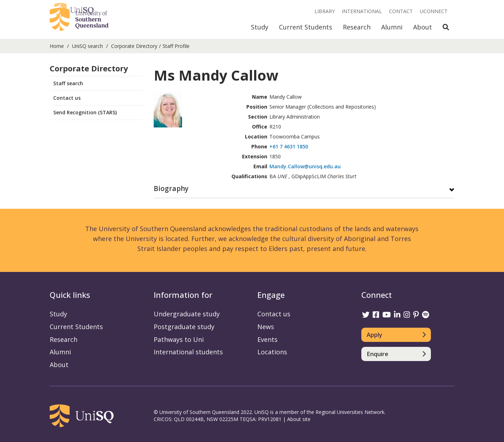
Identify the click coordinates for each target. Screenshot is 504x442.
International (362, 11)
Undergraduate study (187, 314)
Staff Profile (176, 46)
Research (357, 27)
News (266, 327)
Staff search (68, 83)
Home (57, 46)
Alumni (392, 27)
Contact (401, 11)
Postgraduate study (184, 327)
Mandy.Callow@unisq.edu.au (305, 166)
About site (299, 419)
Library (325, 11)
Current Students (306, 27)
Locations (272, 352)
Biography (171, 189)
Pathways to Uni (179, 339)
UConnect (434, 11)
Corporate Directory (134, 46)
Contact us (67, 98)
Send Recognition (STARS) (85, 112)
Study (260, 27)
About (423, 27)
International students (188, 352)
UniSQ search (87, 46)
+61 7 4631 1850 (289, 146)
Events (267, 339)
